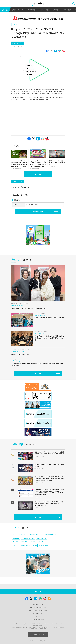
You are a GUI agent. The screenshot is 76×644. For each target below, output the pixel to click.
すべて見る (38, 174)
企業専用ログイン (38, 635)
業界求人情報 (32, 10)
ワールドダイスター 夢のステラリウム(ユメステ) (25, 546)
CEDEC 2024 (16, 538)
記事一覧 (5, 10)
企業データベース (18, 10)
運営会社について (38, 604)
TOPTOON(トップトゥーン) (51, 534)
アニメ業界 (67, 10)
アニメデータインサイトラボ (35, 534)
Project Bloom (41, 542)
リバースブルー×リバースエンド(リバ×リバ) (24, 542)
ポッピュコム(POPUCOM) (28, 538)
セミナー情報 (45, 10)
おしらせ (38, 616)
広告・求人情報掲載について (38, 607)
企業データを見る (38, 211)
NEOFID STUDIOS (43, 546)
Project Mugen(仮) (41, 538)
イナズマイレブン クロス (19, 534)
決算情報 (56, 10)
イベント (15, 25)
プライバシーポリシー (38, 619)
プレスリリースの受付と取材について (38, 610)
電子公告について (38, 613)
